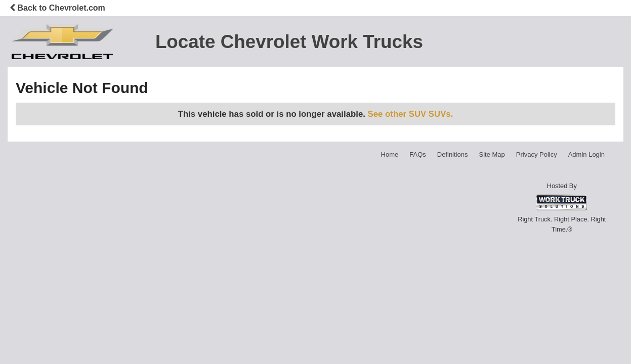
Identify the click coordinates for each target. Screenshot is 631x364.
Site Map (492, 154)
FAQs (418, 154)
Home (390, 154)
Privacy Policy (537, 154)
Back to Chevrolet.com (57, 8)
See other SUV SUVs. (411, 114)
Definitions (453, 154)
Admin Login (586, 154)
